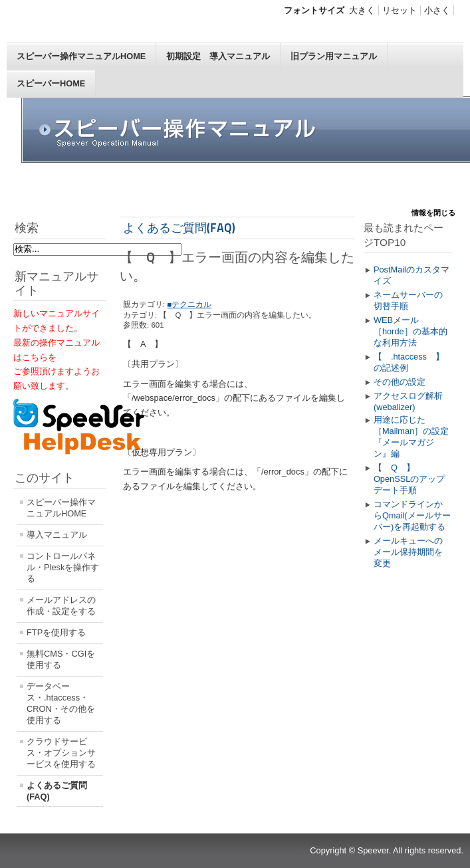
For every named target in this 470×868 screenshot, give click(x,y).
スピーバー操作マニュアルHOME (81, 56)
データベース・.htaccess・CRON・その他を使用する (61, 703)
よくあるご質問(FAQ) (57, 791)
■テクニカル (189, 304)
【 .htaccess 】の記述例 (409, 362)
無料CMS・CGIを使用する (61, 659)
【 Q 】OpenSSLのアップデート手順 (410, 479)
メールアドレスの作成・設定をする (61, 605)
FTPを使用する (56, 632)
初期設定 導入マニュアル (218, 56)
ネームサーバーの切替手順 (408, 300)
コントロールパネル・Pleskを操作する (63, 567)
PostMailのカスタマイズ (411, 275)
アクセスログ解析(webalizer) (408, 401)
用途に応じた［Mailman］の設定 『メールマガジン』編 (413, 437)
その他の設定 (400, 382)
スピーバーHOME (51, 83)
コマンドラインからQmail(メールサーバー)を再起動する (412, 515)
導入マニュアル (57, 535)
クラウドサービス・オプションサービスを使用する (61, 753)
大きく (362, 10)
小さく (437, 10)
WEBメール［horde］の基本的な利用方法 (411, 331)
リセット (400, 10)
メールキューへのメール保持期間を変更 (408, 552)
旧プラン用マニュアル (334, 56)
